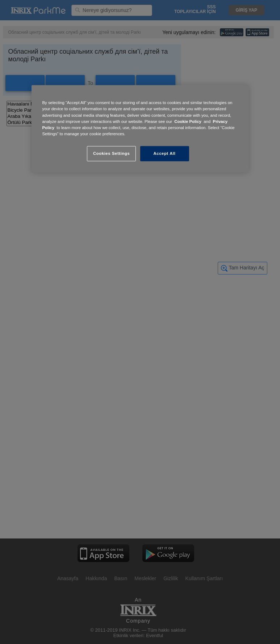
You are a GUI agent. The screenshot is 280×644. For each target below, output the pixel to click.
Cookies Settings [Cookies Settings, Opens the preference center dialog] (111, 153)
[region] (140, 129)
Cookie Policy (188, 121)
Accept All (165, 153)
